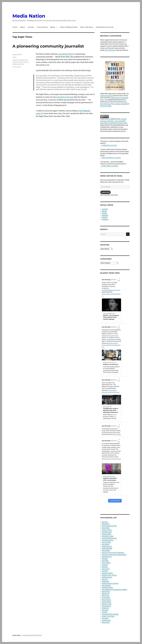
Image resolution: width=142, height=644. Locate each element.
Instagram (105, 219)
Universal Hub (106, 620)
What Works (106, 622)
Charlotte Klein (106, 534)
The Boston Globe (106, 106)
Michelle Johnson (107, 588)
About (23, 27)
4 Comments (17, 67)
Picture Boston (106, 600)
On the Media (106, 598)
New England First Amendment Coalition (114, 590)
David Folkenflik (107, 549)
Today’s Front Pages (108, 616)
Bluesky (104, 211)
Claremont (16, 60)
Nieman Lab (106, 594)
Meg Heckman (106, 585)
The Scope (105, 610)
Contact (31, 27)
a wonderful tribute (65, 54)
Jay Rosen (105, 565)
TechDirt (105, 612)
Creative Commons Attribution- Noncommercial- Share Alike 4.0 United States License (113, 121)
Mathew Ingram (107, 577)
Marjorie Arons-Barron (109, 575)
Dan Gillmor (106, 544)
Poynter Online (106, 602)
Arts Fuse (105, 522)
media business (18, 62)
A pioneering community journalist (48, 46)
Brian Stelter (106, 528)
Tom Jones (105, 618)
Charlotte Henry (107, 532)
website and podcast (107, 96)
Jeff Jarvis (105, 567)
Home (15, 27)
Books (53, 27)
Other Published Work (69, 27)
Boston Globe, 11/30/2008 (110, 166)
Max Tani (105, 579)
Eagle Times (24, 60)
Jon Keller (105, 571)
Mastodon (105, 215)
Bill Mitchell (106, 524)
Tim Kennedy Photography (110, 614)
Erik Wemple (106, 551)
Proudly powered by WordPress (32, 635)
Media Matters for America (110, 583)
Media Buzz (105, 581)
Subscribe (105, 192)
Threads (104, 213)
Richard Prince (106, 606)
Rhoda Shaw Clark (18, 64)
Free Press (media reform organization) (114, 555)
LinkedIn (105, 217)
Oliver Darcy (106, 596)
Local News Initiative (120, 104)
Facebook (105, 209)
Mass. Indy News (87, 27)
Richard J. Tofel (107, 604)
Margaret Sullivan (107, 573)
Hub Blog (105, 559)
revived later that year (65, 97)
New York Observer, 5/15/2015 (111, 158)
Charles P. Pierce (107, 530)
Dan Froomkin (106, 542)
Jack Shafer (105, 561)
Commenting (42, 27)
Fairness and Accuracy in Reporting (113, 553)
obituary (26, 62)
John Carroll (106, 569)
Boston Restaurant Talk (109, 526)
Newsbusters (106, 592)
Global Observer (107, 557)
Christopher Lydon (108, 536)
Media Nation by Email (105, 27)
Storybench (105, 608)
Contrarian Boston (108, 540)
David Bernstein (107, 546)
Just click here (110, 50)
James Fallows (106, 563)
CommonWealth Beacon (109, 538)
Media (14, 57)
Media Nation (29, 16)
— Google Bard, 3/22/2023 (108, 145)
